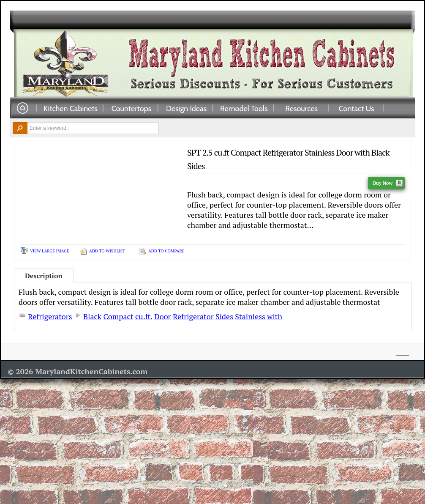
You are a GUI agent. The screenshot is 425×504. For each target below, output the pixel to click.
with (275, 316)
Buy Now (388, 183)
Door (163, 316)
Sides (224, 316)
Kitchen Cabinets (71, 108)
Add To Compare (166, 251)
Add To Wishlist (107, 251)
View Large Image (50, 251)
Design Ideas (186, 108)
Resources (301, 108)
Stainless (250, 316)
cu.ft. (144, 316)
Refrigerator (193, 316)
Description (44, 276)
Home (22, 108)
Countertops (131, 108)
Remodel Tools (244, 108)
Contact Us (357, 108)
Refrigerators (50, 316)
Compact (119, 316)
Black (92, 316)
